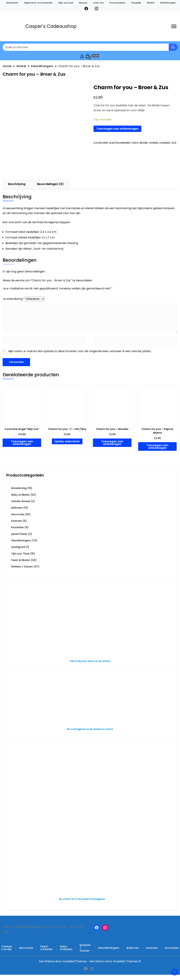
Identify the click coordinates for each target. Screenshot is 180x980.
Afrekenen (12, 3)
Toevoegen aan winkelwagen (117, 129)
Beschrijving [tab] (17, 184)
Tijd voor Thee (20, 554)
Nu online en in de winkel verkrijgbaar (82, 899)
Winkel (151, 3)
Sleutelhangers (120, 143)
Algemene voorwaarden (38, 3)
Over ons (98, 3)
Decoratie (18, 514)
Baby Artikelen (20, 495)
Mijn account (66, 3)
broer (143, 143)
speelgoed (18, 547)
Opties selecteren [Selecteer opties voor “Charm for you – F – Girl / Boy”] (67, 441)
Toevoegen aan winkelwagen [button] (22, 443)
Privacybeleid (117, 3)
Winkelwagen (168, 3)
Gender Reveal (21, 501)
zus (174, 143)
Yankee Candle (7, 948)
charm (153, 143)
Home (7, 927)
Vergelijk (136, 3)
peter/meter (19, 534)
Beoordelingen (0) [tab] (50, 184)
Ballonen (17, 508)
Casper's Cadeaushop (51, 26)
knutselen (17, 527)
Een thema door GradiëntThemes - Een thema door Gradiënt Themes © (90, 961)
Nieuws (83, 3)
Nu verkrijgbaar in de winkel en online (90, 729)
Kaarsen (17, 521)
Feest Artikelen (21, 560)
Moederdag (19, 488)
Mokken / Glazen (22, 567)
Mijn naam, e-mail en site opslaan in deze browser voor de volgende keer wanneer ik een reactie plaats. (80, 351)
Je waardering (14, 299)
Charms (165, 143)
